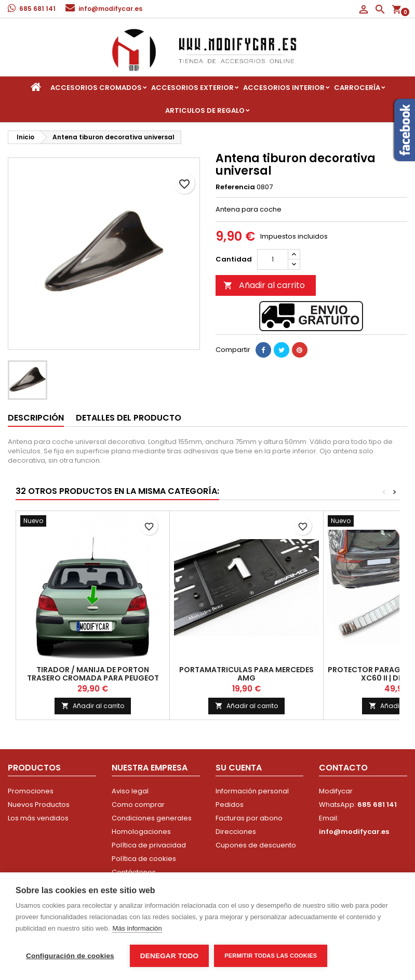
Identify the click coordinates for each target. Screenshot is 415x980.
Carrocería (357, 88)
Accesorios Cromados (96, 88)
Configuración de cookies (70, 956)
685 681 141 (37, 9)
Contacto (343, 768)
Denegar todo (169, 956)
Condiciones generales (152, 818)
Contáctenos (134, 872)
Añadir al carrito (264, 285)
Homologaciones (141, 832)
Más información (137, 928)
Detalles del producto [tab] (129, 418)
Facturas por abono (249, 818)
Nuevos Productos (39, 805)
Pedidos (230, 805)
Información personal (252, 791)
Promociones (31, 791)
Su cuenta (239, 768)
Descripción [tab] (36, 418)
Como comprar (138, 805)
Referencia (235, 187)
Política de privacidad (149, 845)
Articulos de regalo (205, 110)
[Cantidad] (273, 259)
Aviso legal (130, 791)
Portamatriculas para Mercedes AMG (246, 674)
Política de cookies (144, 859)
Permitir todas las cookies (271, 956)
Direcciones (236, 832)
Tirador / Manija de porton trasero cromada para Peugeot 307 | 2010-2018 (93, 678)
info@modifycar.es (110, 9)
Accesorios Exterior (192, 88)
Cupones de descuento (256, 845)
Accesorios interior (284, 88)
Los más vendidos (38, 818)
